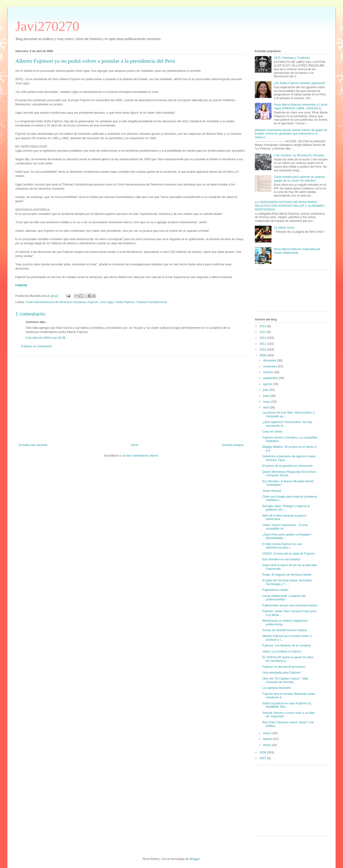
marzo (268, 733)
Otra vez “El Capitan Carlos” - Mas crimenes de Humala (285, 680)
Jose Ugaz (107, 302)
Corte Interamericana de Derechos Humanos (56, 302)
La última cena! (284, 227)
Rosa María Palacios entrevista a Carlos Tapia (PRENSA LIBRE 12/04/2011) (301, 106)
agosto (268, 384)
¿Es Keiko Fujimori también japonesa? (300, 83)
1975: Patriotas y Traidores (292, 58)
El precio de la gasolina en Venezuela (287, 466)
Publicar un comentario (36, 346)
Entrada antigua (233, 445)
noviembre (271, 366)
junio (267, 396)
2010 (263, 349)
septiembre (271, 378)
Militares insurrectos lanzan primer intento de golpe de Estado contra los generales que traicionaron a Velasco (291, 134)
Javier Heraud (272, 491)
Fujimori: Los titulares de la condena (286, 645)
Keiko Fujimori (125, 302)
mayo (267, 402)
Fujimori (93, 302)
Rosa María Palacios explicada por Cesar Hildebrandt (297, 251)
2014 (263, 326)
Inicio (135, 445)
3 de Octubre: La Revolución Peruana (299, 155)
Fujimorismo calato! (275, 590)
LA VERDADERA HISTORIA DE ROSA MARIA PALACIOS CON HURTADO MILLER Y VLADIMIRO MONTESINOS (290, 206)
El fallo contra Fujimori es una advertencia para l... (282, 546)
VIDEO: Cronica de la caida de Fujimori (288, 553)
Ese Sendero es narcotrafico (281, 559)
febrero (268, 739)
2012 (263, 338)
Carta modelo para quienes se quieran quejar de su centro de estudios (299, 179)
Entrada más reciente (33, 445)
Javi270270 (47, 26)
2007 (263, 758)
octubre (269, 372)
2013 (263, 332)
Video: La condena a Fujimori (282, 651)
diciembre (270, 360)
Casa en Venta (272, 431)
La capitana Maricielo (276, 688)
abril (266, 407)
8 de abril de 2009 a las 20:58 (45, 338)
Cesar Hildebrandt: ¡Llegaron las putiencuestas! (284, 598)
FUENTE (21, 285)
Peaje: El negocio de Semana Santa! (287, 575)
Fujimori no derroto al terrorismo (284, 667)
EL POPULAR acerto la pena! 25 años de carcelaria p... (288, 659)
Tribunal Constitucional (152, 302)
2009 (263, 355)
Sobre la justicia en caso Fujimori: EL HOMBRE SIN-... (287, 705)
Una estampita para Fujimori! (282, 672)
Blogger (195, 859)
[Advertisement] (131, 398)
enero (267, 745)
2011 (263, 344)
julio (266, 390)
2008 (263, 752)
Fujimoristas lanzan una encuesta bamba (290, 605)
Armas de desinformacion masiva (284, 630)
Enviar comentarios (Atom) (140, 456)
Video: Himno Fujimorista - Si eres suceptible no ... (285, 527)
